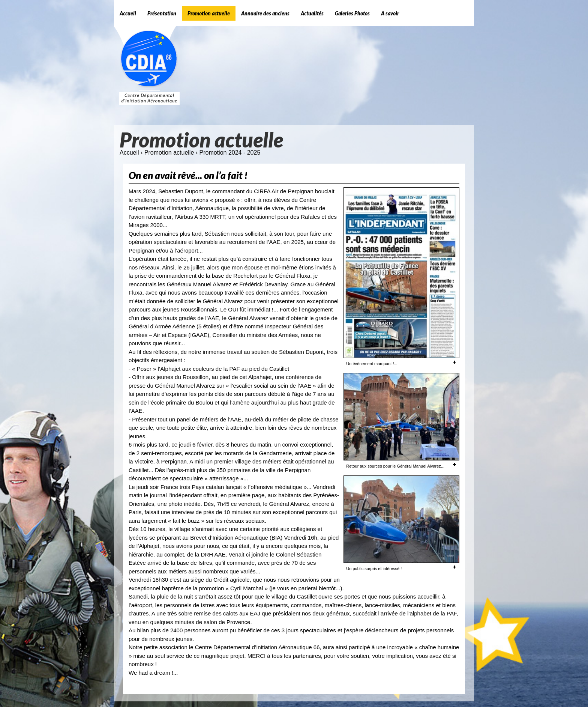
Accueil (129, 153)
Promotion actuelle (169, 153)
